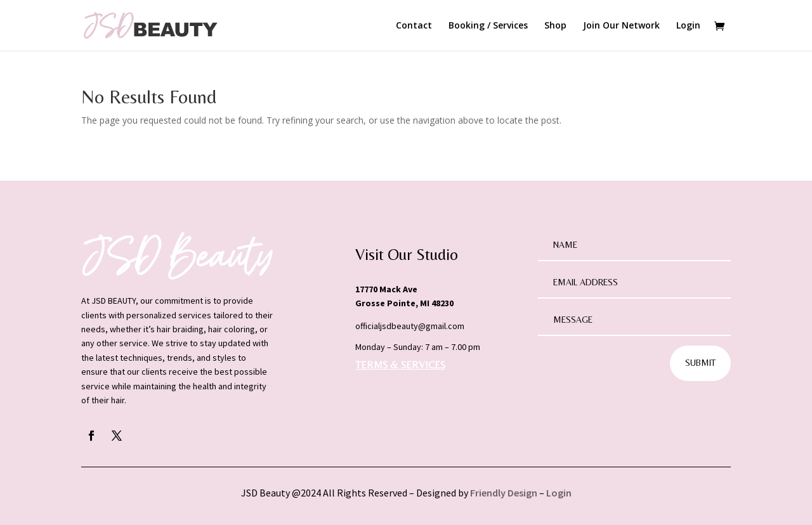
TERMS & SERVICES (400, 365)
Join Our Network (621, 26)
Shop (555, 26)
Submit (700, 363)
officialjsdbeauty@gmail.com (410, 326)
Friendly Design (504, 493)
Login (688, 26)
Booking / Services (488, 26)
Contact (414, 26)
